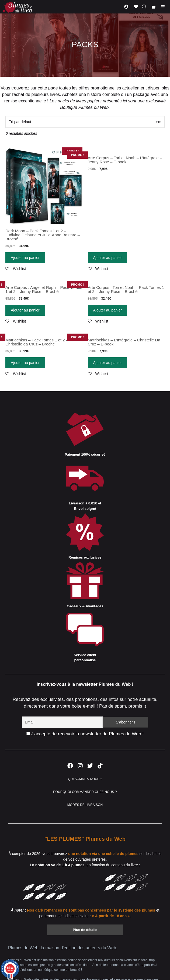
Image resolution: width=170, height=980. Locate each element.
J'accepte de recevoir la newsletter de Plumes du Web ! (85, 734)
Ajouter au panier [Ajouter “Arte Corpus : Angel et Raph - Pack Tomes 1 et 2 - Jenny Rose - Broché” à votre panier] (25, 310)
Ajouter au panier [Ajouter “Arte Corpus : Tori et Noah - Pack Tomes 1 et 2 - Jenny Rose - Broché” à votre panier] (108, 310)
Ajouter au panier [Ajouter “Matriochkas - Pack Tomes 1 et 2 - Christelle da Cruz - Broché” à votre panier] (25, 363)
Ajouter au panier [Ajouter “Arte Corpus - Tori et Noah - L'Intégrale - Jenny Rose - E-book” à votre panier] (108, 258)
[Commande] (85, 122)
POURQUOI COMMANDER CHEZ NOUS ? (85, 792)
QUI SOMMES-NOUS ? (85, 779)
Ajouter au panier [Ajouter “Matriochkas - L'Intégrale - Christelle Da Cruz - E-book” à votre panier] (108, 363)
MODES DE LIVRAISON (85, 805)
